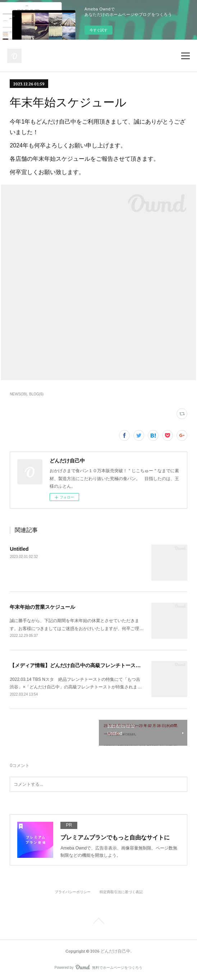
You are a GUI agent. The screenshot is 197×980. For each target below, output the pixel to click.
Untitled (19, 549)
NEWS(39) (18, 394)
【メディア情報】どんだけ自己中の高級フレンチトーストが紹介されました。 (98, 665)
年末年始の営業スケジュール (42, 607)
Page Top (98, 922)
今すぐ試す (98, 30)
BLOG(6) (36, 394)
